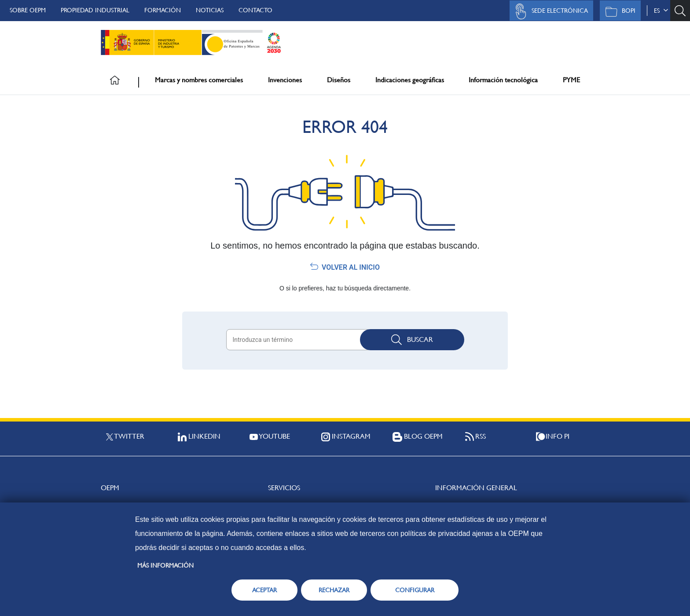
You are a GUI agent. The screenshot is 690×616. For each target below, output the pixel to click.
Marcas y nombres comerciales (199, 80)
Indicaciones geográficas (410, 80)
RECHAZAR (334, 590)
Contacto (255, 10)
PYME (571, 80)
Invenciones (285, 80)
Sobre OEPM (28, 10)
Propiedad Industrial (95, 10)
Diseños (339, 80)
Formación (163, 10)
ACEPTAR (264, 590)
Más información (165, 565)
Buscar (412, 340)
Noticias (210, 10)
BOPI (618, 11)
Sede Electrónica (549, 11)
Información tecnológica (503, 80)
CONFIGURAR (415, 590)
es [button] (661, 11)
